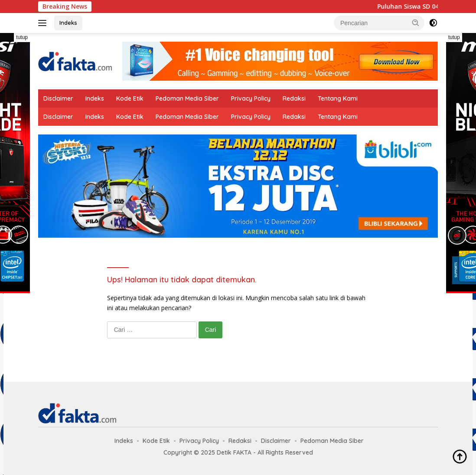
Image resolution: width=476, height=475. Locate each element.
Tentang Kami (338, 98)
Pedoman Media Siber (187, 98)
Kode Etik (130, 98)
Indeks (68, 23)
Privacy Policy (251, 98)
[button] (416, 23)
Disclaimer (58, 98)
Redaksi (294, 98)
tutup (22, 37)
